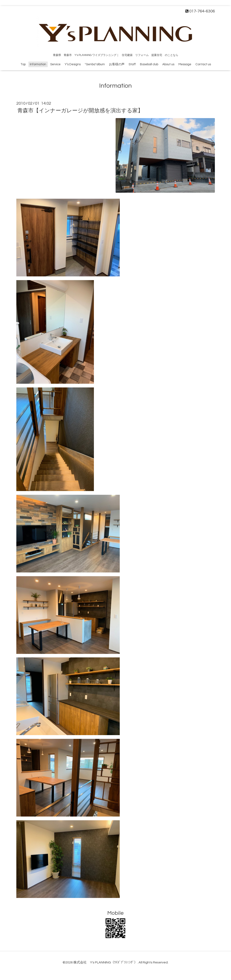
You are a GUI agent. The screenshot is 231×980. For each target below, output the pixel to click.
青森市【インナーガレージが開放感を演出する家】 (80, 111)
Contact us (203, 64)
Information (38, 64)
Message (185, 64)
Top (23, 64)
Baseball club (149, 64)
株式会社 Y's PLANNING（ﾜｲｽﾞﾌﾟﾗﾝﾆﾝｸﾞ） (105, 962)
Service (55, 64)
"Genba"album (95, 64)
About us (168, 64)
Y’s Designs (73, 64)
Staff (132, 64)
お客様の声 (117, 64)
